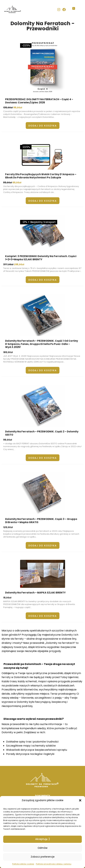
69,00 (17, 183)
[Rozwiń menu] (78, 10)
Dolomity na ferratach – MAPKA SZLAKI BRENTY (35, 593)
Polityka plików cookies (23, 864)
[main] (42, 393)
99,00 (18, 108)
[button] (80, 800)
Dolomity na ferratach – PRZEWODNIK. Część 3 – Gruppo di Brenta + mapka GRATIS (41, 521)
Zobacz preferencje (43, 857)
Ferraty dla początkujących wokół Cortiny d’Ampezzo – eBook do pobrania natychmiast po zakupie (41, 176)
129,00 (8, 527)
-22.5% (26, 45)
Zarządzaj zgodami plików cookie (42, 800)
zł (12, 108)
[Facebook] (64, 10)
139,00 (8, 108)
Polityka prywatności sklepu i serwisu (54, 864)
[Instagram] (59, 10)
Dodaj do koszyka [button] (43, 126)
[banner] (42, 10)
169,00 (8, 352)
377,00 (8, 264)
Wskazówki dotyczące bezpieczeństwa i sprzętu (37, 750)
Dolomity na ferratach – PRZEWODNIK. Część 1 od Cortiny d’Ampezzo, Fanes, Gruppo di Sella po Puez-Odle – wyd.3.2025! (42, 344)
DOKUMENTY (43, 796)
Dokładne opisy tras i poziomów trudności (32, 742)
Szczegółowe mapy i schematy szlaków (31, 746)
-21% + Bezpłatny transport (39, 222)
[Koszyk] (71, 10)
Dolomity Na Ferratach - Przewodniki (42, 26)
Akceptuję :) (43, 839)
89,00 (8, 183)
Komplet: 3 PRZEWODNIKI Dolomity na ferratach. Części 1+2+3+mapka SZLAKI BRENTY (41, 258)
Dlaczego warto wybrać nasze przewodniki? (34, 719)
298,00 (19, 264)
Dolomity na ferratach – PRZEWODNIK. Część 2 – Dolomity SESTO (42, 433)
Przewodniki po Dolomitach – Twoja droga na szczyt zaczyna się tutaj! (39, 666)
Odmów (42, 848)
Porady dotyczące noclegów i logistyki (30, 754)
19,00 (7, 598)
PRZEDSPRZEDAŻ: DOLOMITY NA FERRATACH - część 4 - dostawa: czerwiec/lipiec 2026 (39, 101)
